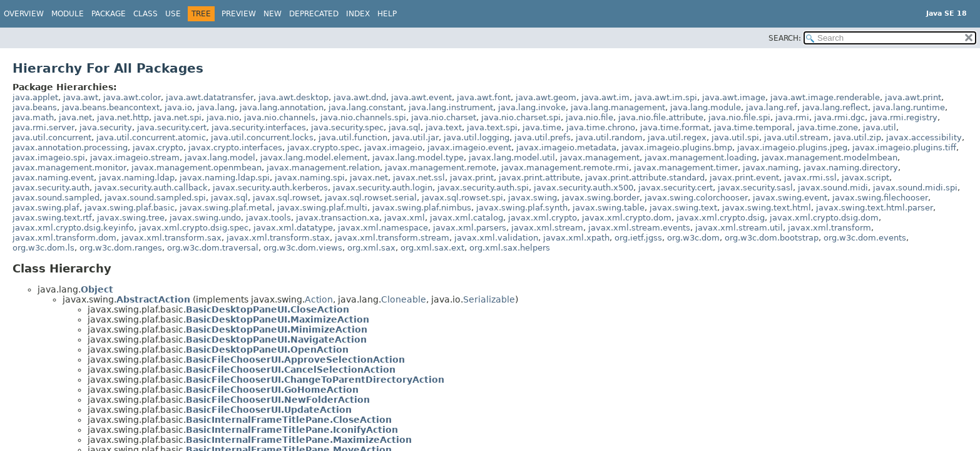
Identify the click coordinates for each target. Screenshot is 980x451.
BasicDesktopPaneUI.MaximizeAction (278, 319)
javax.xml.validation (496, 238)
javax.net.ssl (419, 178)
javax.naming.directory (851, 168)
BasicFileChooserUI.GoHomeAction (272, 390)
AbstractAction (153, 299)
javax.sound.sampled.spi (155, 198)
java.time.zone (828, 127)
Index (358, 14)
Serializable (489, 299)
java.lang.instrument (451, 107)
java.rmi (792, 117)
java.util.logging (477, 137)
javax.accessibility (924, 137)
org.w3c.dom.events (865, 238)
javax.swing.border (601, 198)
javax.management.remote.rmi (565, 168)
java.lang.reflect (835, 107)
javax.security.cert (676, 188)
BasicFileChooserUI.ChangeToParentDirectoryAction (315, 380)
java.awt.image (734, 97)
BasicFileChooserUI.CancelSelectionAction (291, 370)
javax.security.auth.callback (151, 188)
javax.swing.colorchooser (696, 198)
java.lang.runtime (909, 107)
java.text (444, 127)
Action (319, 299)
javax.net (369, 178)
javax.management (600, 158)
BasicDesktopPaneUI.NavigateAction (276, 340)
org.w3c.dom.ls (43, 248)
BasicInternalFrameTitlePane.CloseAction (289, 420)
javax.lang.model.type (418, 158)
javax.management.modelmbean (829, 158)
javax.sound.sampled (56, 198)
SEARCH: (785, 38)
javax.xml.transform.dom (64, 238)
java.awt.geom (546, 97)
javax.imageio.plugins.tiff (904, 148)
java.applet (35, 97)
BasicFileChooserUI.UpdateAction (269, 410)
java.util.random (609, 137)
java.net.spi (178, 117)
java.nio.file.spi (739, 117)
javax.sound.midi (833, 188)
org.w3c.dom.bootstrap (772, 238)
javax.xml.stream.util (739, 228)
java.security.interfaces (259, 127)
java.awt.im (605, 97)
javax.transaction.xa (338, 218)
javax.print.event (744, 178)
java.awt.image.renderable (825, 97)
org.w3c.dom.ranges (121, 248)
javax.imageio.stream (135, 158)
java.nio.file (590, 117)
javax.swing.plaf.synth (522, 208)
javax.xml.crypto (543, 218)
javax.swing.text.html (767, 208)
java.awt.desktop (293, 97)
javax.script (865, 178)
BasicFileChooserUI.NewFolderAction (278, 400)
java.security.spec (347, 127)
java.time (542, 127)
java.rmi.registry (904, 117)
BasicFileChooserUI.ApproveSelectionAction (295, 360)
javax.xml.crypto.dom (627, 218)
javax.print (472, 178)
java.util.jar (416, 137)
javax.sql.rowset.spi (462, 198)
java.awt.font (484, 97)
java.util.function (353, 137)
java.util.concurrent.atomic (151, 137)
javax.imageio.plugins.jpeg (792, 148)
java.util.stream (796, 137)
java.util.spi (735, 137)
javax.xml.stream (547, 228)
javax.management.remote (441, 168)
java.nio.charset (444, 117)
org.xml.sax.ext (432, 248)
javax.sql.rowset (286, 198)
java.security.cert (172, 127)
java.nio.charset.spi (521, 117)
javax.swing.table (609, 208)
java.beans (35, 107)
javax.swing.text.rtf (52, 218)
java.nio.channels (280, 117)
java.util (880, 127)
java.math (33, 117)
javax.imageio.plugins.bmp (677, 148)
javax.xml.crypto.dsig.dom (824, 218)
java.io (178, 107)
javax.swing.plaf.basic (130, 208)
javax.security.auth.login (383, 188)
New (273, 14)
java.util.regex (677, 137)
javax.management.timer (686, 168)
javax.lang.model (220, 158)
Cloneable (404, 299)
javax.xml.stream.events (639, 228)
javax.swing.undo (205, 218)
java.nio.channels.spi (363, 117)
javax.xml (405, 218)
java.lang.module (706, 107)
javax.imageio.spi (49, 158)
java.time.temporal (753, 127)
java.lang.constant (366, 107)
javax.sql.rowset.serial (371, 198)
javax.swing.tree (131, 218)
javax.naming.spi (310, 178)
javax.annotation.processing (70, 148)
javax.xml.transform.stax (278, 238)
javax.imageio (393, 148)
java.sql (405, 127)
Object (97, 289)
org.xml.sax (371, 248)
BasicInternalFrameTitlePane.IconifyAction (292, 430)
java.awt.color (132, 97)
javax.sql (229, 198)
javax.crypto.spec (323, 148)
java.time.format (675, 127)
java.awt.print (913, 97)
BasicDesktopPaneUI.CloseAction (268, 309)
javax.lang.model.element (314, 158)
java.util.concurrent (52, 137)
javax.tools (268, 218)
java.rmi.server (43, 127)
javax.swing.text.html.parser (875, 208)
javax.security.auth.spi (483, 188)
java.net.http (123, 117)
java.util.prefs (543, 137)
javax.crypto (158, 148)
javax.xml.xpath (576, 238)
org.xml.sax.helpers (510, 248)
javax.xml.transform (829, 228)
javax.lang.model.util (512, 158)
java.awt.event (421, 97)
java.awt (81, 97)
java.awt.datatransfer (210, 97)
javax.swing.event (790, 198)
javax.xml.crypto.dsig (721, 218)
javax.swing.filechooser (880, 198)
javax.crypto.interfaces (235, 148)
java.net (75, 117)
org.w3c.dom (693, 238)
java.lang (216, 107)
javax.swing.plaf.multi (322, 208)
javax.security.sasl (755, 188)
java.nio (223, 117)
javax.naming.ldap (137, 178)
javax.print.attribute (539, 178)
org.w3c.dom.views (303, 248)
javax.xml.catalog (467, 218)
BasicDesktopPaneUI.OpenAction (267, 350)
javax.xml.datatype (293, 228)
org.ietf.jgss (638, 238)
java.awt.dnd (360, 97)
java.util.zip (857, 137)
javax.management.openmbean (197, 168)
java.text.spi (492, 127)
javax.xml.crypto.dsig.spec (194, 228)
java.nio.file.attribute (661, 117)
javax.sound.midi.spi (915, 188)
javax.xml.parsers (470, 228)
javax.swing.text (683, 208)
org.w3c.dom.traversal (213, 248)
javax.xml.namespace (383, 228)
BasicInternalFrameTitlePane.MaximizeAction (299, 440)
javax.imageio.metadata (566, 148)
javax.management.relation (323, 168)
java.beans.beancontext (111, 107)
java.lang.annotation (282, 107)
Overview (24, 14)
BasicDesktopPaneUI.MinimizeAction (277, 329)
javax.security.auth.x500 (584, 188)
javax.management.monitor (69, 168)
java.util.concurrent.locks (262, 137)
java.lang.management (618, 107)
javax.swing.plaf (46, 208)
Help (387, 14)
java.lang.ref (772, 107)
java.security (106, 127)
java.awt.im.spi (666, 97)
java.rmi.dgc (840, 117)
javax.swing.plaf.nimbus (422, 208)
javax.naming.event (53, 178)
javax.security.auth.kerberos (270, 188)
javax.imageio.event (469, 148)
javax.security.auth (51, 188)
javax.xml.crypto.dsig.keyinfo (73, 228)
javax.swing (533, 198)
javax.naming (771, 168)
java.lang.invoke (532, 107)
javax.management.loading (701, 158)
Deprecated (314, 14)
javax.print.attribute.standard (645, 178)
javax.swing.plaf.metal (226, 208)
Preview (239, 14)
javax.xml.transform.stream (392, 238)
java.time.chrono (601, 127)
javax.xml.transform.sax (171, 238)
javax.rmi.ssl (810, 178)
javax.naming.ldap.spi (225, 178)
